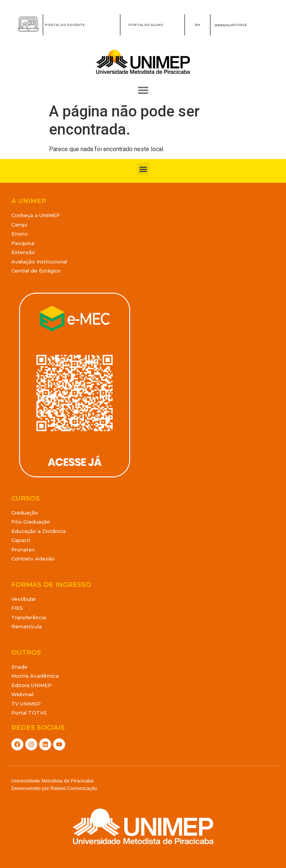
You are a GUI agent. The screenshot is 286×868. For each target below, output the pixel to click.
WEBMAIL (223, 25)
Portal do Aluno (146, 25)
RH (197, 25)
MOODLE (239, 25)
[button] (143, 90)
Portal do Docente (65, 25)
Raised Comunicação (74, 788)
